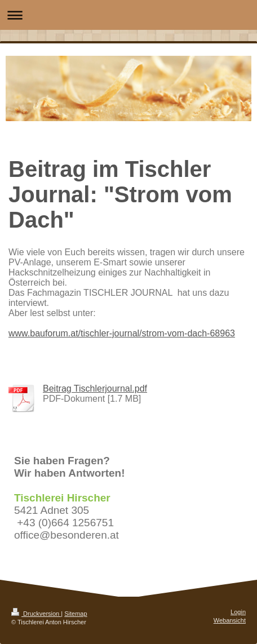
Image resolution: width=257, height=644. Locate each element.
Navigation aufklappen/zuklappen (128, 15)
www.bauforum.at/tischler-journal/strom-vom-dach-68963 (122, 333)
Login (238, 612)
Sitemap (76, 614)
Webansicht (230, 620)
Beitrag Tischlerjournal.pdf (95, 388)
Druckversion (36, 614)
